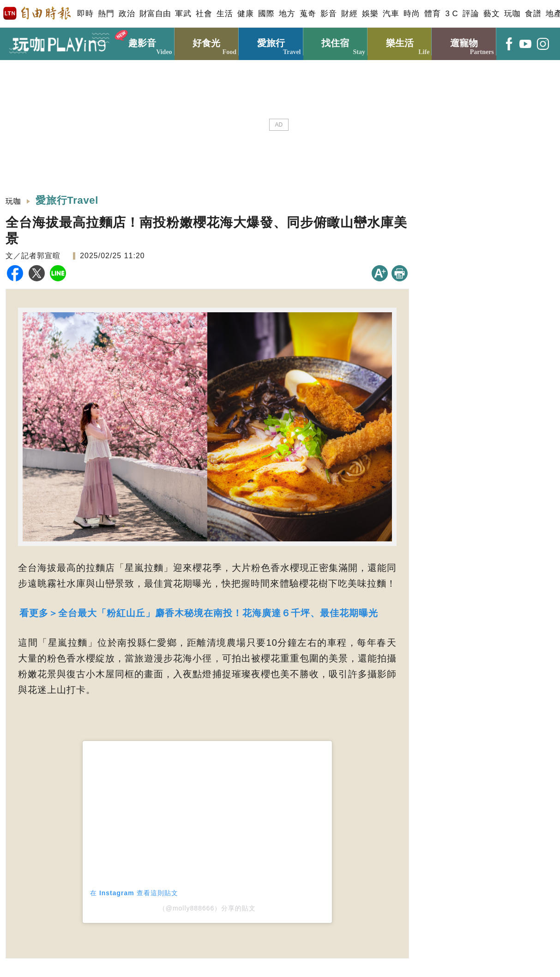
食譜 (533, 14)
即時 (85, 14)
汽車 (391, 14)
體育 (432, 14)
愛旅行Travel (68, 200)
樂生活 (400, 42)
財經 (349, 14)
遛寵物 (464, 42)
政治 (127, 14)
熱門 (106, 14)
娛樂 (370, 14)
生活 (225, 14)
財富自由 (155, 14)
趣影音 (142, 42)
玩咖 (512, 14)
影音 (328, 14)
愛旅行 (271, 42)
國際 (266, 14)
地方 (287, 14)
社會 (204, 14)
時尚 (412, 14)
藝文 (491, 14)
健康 (245, 14)
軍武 (183, 14)
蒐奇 (308, 14)
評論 (471, 14)
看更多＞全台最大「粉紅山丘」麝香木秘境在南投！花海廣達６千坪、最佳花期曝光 (199, 613)
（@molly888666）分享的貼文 (208, 908)
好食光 (207, 42)
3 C (452, 14)
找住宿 (335, 42)
